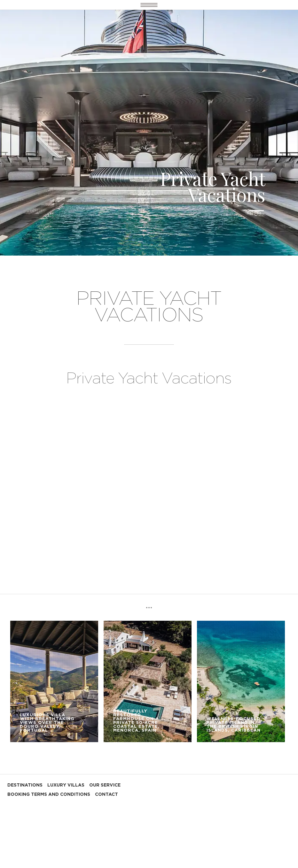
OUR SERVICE (105, 785)
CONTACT (106, 795)
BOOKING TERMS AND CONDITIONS (49, 795)
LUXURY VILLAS (66, 785)
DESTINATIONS (25, 785)
